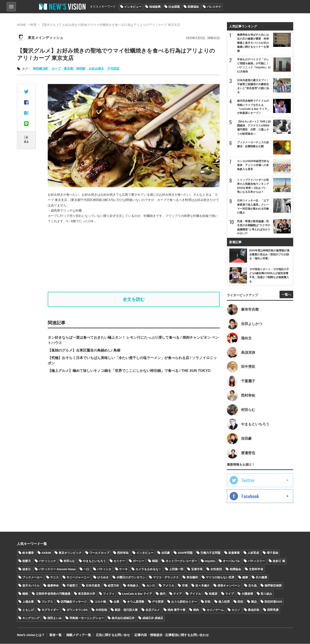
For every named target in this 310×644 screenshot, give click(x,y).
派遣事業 (234, 553)
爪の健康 (261, 578)
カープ (56, 69)
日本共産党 (93, 586)
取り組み (266, 594)
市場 (185, 586)
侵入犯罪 (224, 602)
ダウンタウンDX (77, 610)
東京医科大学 (87, 594)
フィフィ (109, 594)
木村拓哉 (101, 610)
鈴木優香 (28, 553)
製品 (254, 602)
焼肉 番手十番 (177, 610)
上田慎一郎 (176, 569)
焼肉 (196, 610)
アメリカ (168, 586)
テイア (178, 594)
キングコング (31, 618)
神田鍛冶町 (41, 69)
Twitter (248, 480)
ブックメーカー (32, 578)
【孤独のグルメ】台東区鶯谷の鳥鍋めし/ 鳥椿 (84, 350)
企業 (116, 602)
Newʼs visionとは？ (31, 635)
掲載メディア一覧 (78, 635)
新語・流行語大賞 (126, 610)
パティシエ (104, 569)
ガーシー (139, 561)
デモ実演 (158, 602)
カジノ (236, 610)
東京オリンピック (70, 553)
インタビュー (133, 7)
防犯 (240, 602)
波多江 (27, 569)
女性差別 (216, 569)
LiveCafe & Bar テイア (137, 594)
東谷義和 (192, 578)
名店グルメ (153, 610)
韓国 (155, 561)
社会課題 (174, 7)
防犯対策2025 (273, 602)
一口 (86, 569)
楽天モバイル (31, 586)
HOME (22, 25)
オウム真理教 (136, 602)
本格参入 (133, 586)
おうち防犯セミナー (184, 602)
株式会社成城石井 (123, 618)
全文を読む (134, 299)
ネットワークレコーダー (181, 561)
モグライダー (50, 610)
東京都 (68, 69)
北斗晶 (252, 586)
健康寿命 (53, 586)
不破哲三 (72, 586)
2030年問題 (185, 553)
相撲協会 (235, 569)
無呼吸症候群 (273, 586)
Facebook (250, 496)
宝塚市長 (197, 569)
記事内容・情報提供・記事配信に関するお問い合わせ (171, 635)
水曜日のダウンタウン (131, 578)
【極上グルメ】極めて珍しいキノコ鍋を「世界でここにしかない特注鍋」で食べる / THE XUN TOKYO (129, 371)
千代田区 (113, 69)
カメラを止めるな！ (148, 569)
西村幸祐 (123, 553)
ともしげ (28, 610)
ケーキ (123, 569)
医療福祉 (193, 7)
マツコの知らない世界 (220, 578)
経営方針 (114, 586)
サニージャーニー (78, 578)
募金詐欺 (254, 610)
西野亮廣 (273, 610)
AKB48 (46, 553)
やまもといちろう (94, 561)
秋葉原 (213, 594)
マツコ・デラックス (166, 578)
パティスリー (256, 561)
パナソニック (47, 561)
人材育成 (253, 553)
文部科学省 (256, 569)
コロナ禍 (100, 602)
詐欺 (208, 602)
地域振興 (155, 7)
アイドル (195, 594)
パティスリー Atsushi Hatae (57, 569)
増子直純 (272, 553)
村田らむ (69, 561)
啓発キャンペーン (229, 586)
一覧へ (286, 294)
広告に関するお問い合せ (112, 635)
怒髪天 (27, 561)
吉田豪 (166, 553)
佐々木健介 (203, 586)
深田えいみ (54, 618)
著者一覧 (55, 635)
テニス (54, 578)
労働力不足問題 (210, 553)
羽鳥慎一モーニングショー (87, 618)
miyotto (210, 561)
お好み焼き (96, 69)
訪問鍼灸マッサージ (74, 602)
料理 (33, 25)
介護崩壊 (247, 594)
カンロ (151, 586)
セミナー (119, 561)
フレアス (47, 602)
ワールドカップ (99, 553)
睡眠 (25, 594)
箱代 (163, 594)
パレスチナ (214, 7)
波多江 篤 (279, 561)
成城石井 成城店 (153, 618)
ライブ (229, 594)
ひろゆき (103, 578)
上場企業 (28, 602)
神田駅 (81, 69)
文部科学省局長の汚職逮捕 (53, 594)
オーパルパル (231, 561)
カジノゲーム (215, 610)
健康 (245, 578)
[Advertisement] (134, 258)
